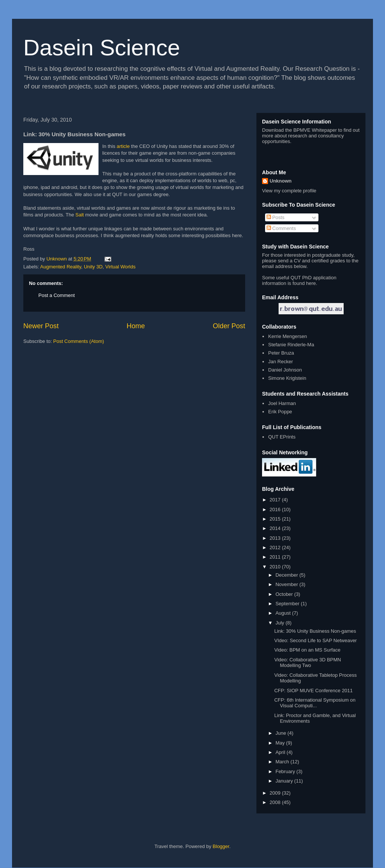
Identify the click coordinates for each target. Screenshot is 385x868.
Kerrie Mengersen (287, 336)
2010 (276, 567)
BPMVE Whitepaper (315, 130)
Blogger (221, 846)
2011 (276, 557)
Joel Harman (282, 403)
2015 (276, 519)
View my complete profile (289, 191)
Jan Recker (280, 362)
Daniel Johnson (285, 370)
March (283, 762)
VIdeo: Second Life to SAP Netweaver (315, 640)
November (288, 584)
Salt (80, 215)
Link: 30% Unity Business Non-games (315, 631)
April (281, 752)
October (285, 594)
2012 (276, 547)
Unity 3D (93, 267)
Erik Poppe (280, 412)
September (288, 604)
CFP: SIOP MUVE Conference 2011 (313, 691)
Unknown (281, 181)
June (282, 733)
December (288, 575)
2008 (276, 802)
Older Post (229, 326)
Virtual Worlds (120, 267)
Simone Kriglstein (287, 378)
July (281, 623)
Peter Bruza (281, 353)
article (123, 146)
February (286, 771)
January (285, 781)
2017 (276, 500)
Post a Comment (57, 295)
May (281, 743)
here (311, 283)
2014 (276, 528)
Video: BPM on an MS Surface (307, 650)
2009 (276, 793)
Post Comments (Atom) (79, 341)
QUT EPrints (282, 437)
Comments (281, 228)
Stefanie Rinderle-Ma (291, 345)
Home (136, 326)
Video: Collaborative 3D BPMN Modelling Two (308, 663)
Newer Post (41, 326)
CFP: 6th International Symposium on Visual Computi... (315, 703)
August (284, 613)
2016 (276, 509)
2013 (276, 538)
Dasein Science (102, 48)
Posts (276, 217)
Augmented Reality (61, 267)
